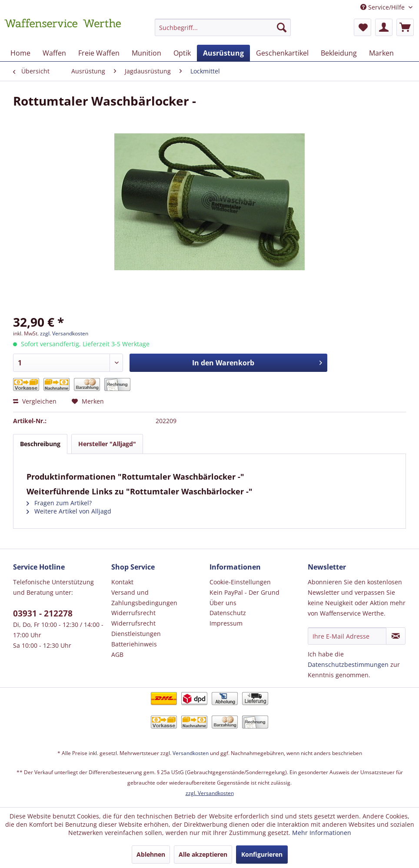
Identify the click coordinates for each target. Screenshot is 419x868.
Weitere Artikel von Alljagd (69, 511)
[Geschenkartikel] (282, 53)
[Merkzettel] (362, 27)
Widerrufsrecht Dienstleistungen (136, 628)
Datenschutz (228, 613)
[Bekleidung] (339, 53)
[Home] (20, 53)
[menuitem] (223, 31)
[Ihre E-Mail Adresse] (347, 636)
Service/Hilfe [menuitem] (383, 7)
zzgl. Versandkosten (64, 333)
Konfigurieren (262, 854)
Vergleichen (35, 401)
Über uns (223, 603)
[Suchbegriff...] (223, 27)
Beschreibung (40, 444)
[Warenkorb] (405, 27)
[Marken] (381, 53)
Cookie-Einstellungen (240, 582)
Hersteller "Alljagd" (107, 444)
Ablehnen (151, 854)
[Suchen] (282, 27)
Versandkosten (191, 753)
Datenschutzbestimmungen (348, 664)
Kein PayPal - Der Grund (244, 592)
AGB (117, 654)
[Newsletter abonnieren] (396, 636)
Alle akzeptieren (203, 854)
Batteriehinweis (134, 644)
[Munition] (146, 53)
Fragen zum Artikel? (59, 503)
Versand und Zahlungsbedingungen (144, 598)
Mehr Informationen (322, 833)
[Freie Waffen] (99, 53)
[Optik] (182, 53)
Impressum (226, 623)
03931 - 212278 (43, 613)
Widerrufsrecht (133, 613)
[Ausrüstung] (223, 53)
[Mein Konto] (384, 27)
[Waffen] (54, 53)
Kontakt (122, 582)
